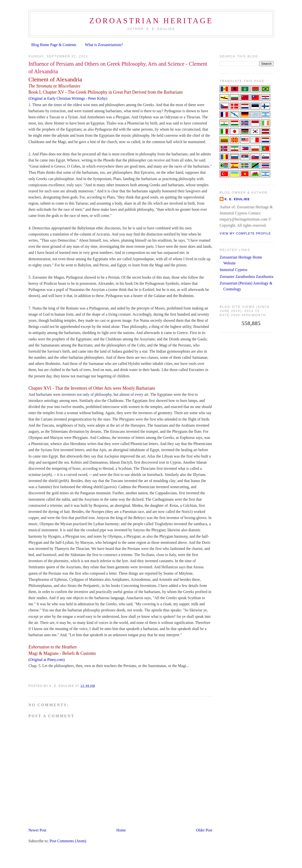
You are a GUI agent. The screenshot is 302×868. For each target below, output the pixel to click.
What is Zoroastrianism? (104, 45)
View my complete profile (245, 234)
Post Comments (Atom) (68, 841)
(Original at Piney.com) (47, 660)
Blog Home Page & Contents (54, 45)
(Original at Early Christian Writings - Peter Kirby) (68, 98)
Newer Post (37, 830)
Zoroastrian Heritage (151, 21)
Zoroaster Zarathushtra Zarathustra (246, 277)
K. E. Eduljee (237, 199)
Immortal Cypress (233, 270)
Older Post (204, 830)
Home (121, 830)
